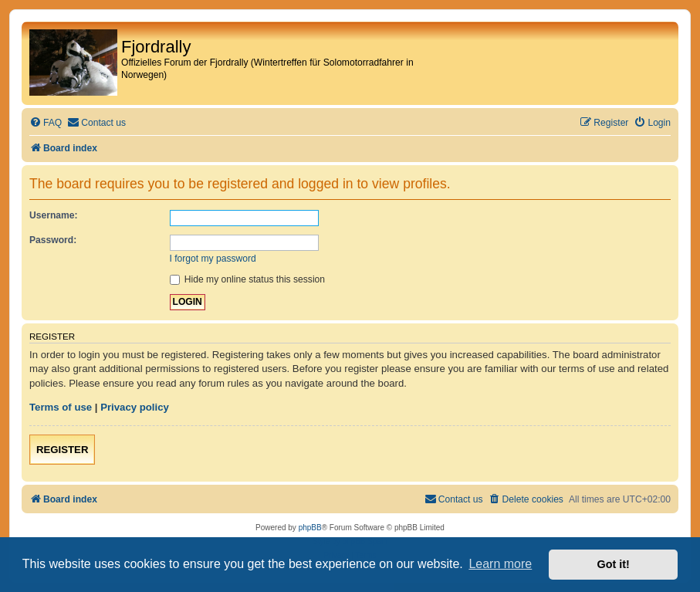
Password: (53, 240)
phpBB (310, 528)
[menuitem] (46, 123)
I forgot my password (213, 259)
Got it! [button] (614, 564)
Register (62, 450)
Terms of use (61, 407)
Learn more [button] (500, 564)
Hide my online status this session (248, 279)
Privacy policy (135, 407)
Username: (54, 215)
